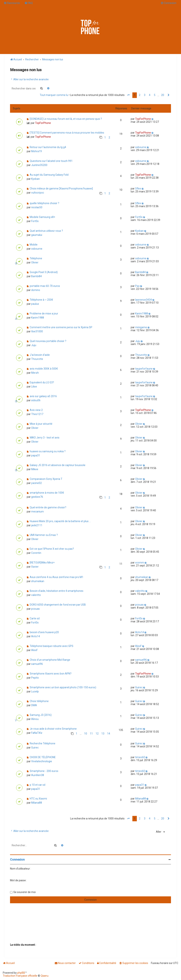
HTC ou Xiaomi (38, 799)
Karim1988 (38, 318)
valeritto (36, 595)
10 (86, 734)
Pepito (35, 678)
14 (109, 734)
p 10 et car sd (37, 785)
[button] (128, 95)
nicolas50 (37, 207)
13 (103, 734)
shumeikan (38, 581)
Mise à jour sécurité (41, 424)
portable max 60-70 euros (45, 286)
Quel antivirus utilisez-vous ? (46, 231)
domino (36, 290)
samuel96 (37, 664)
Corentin (36, 553)
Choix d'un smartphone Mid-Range (50, 660)
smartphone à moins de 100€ (47, 493)
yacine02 (36, 483)
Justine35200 (39, 165)
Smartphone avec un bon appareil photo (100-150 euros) (63, 687)
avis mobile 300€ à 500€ (44, 369)
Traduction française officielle (20, 976)
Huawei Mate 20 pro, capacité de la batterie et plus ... (60, 521)
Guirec (139, 687)
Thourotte (37, 359)
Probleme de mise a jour (44, 314)
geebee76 (37, 497)
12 (97, 734)
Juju (34, 345)
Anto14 (36, 636)
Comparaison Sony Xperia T (46, 479)
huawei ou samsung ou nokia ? (48, 451)
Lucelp (35, 691)
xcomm (140, 563)
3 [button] (145, 95)
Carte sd (35, 618)
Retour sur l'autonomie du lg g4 (48, 147)
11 (91, 734)
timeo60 (140, 757)
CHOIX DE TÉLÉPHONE (43, 757)
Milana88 (37, 803)
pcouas (35, 609)
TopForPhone (43, 123)
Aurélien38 (38, 775)
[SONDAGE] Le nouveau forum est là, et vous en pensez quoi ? (66, 119)
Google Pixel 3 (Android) (44, 272)
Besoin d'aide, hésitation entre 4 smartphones (57, 591)
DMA (34, 705)
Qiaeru (45, 976)
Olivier (35, 262)
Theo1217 (37, 414)
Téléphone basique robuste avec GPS (52, 646)
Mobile (34, 245)
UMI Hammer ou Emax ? (44, 535)
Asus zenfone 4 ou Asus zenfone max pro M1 (57, 577)
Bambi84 (36, 276)
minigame (141, 327)
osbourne (141, 147)
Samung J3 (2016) (41, 715)
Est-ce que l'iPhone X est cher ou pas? (52, 549)
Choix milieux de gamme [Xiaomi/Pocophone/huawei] (61, 189)
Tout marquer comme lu (54, 95)
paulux (35, 304)
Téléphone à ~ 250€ (41, 300)
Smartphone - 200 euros (44, 771)
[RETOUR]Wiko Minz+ (42, 563)
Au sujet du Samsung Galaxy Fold (49, 175)
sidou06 (36, 400)
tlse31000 (37, 331)
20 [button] (163, 95)
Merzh (35, 373)
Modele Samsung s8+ (42, 217)
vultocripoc (38, 193)
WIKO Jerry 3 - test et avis (45, 438)
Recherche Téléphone (43, 743)
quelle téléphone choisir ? (44, 203)
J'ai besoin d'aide (40, 355)
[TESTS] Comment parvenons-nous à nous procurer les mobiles (67, 133)
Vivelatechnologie (42, 761)
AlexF (34, 650)
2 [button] (140, 95)
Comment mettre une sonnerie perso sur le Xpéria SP (61, 327)
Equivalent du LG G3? (42, 382)
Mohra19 (36, 151)
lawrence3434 (144, 300)
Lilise (34, 387)
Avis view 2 (36, 410)
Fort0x (35, 221)
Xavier (35, 567)
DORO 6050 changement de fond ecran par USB (58, 605)
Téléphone (36, 258)
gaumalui (37, 235)
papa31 (36, 455)
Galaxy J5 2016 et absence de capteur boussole (58, 465)
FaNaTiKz (37, 733)
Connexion (17, 860)
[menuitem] (29, 3)
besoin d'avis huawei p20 (44, 632)
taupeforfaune (144, 369)
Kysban (35, 179)
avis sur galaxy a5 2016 (43, 396)
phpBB (21, 973)
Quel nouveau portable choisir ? (48, 341)
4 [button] (150, 95)
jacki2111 (37, 525)
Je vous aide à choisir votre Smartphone (53, 729)
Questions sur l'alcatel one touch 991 (51, 161)
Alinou (35, 719)
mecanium (37, 512)
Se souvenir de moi (25, 892)
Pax (137, 286)
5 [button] (155, 95)
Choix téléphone (39, 701)
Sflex (138, 189)
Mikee (35, 469)
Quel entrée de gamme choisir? (48, 507)
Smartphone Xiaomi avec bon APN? (51, 674)
